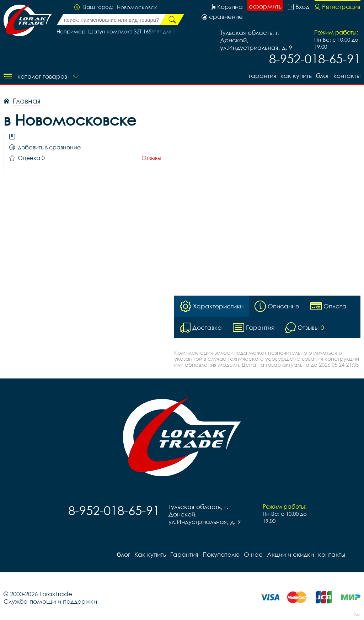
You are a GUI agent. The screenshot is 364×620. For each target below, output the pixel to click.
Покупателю (221, 554)
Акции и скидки (290, 554)
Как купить (296, 76)
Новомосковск (137, 7)
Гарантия (263, 76)
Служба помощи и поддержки (50, 601)
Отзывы (151, 158)
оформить (265, 6)
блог (323, 76)
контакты (347, 76)
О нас (253, 554)
